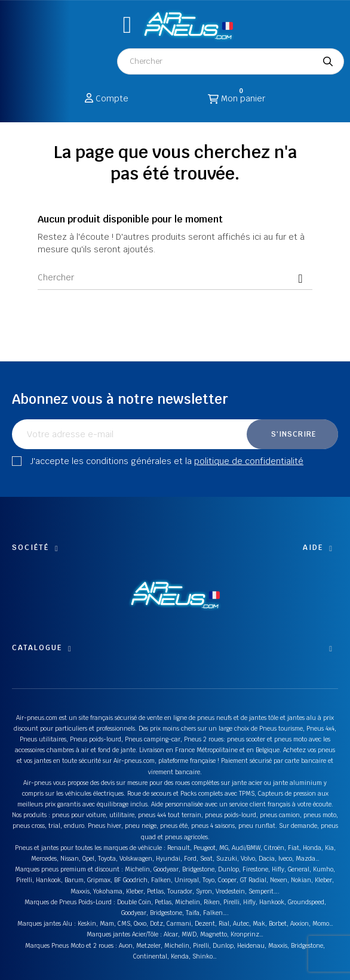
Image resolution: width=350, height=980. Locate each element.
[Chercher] (175, 278)
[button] (128, 25)
